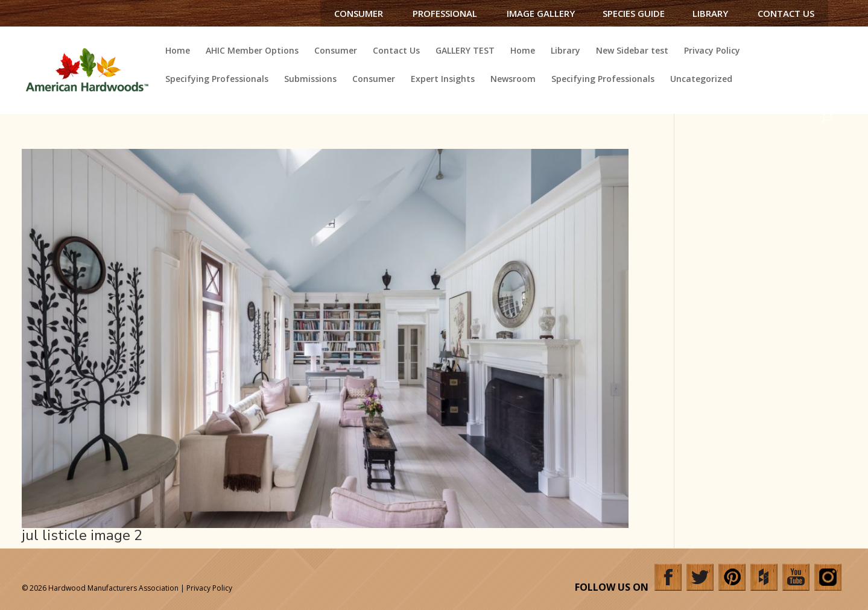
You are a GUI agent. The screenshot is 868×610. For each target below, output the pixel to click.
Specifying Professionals (217, 80)
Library (710, 13)
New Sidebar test (632, 51)
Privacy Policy (712, 51)
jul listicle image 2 (82, 535)
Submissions (310, 80)
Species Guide (634, 13)
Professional (445, 13)
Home (178, 51)
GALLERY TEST (465, 51)
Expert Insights (443, 80)
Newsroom (513, 80)
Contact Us (786, 13)
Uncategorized (701, 80)
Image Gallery (541, 13)
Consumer (359, 13)
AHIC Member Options (252, 51)
